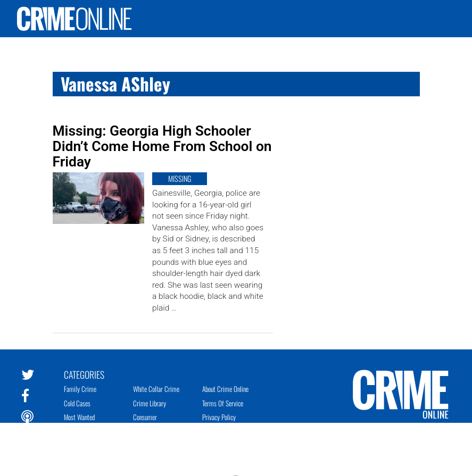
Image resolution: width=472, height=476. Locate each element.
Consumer (145, 417)
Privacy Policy (219, 417)
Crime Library (150, 403)
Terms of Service (223, 403)
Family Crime (80, 389)
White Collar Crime (156, 389)
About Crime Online (225, 389)
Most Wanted (79, 417)
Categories (84, 374)
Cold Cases (77, 403)
